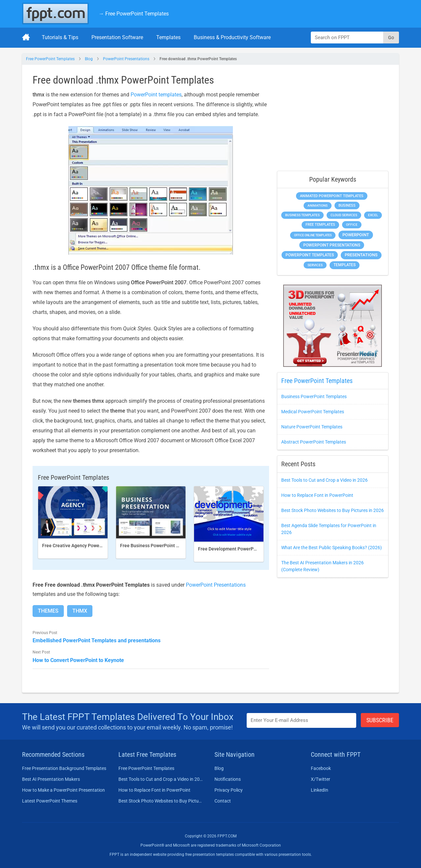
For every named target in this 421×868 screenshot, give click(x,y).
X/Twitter (321, 779)
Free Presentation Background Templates (64, 768)
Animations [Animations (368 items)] (318, 205)
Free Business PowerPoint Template (158, 546)
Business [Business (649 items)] (347, 205)
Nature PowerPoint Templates (312, 427)
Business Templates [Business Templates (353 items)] (302, 215)
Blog (89, 59)
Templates (168, 37)
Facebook (321, 768)
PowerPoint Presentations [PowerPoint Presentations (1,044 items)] (332, 245)
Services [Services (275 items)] (315, 265)
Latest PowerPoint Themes (50, 801)
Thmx (80, 611)
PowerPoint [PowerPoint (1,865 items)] (356, 235)
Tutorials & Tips (60, 37)
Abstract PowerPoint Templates (314, 442)
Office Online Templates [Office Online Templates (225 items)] (313, 235)
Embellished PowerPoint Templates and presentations (97, 640)
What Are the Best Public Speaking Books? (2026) (332, 548)
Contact (223, 801)
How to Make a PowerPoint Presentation (63, 790)
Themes (48, 611)
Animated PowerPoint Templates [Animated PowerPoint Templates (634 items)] (332, 196)
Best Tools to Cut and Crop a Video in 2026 (324, 480)
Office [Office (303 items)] (352, 225)
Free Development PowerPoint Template (240, 549)
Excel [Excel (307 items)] (373, 215)
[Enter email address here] (302, 720)
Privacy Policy (229, 790)
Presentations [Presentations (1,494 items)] (361, 255)
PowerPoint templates (156, 95)
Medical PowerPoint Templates (313, 412)
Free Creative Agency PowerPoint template (87, 546)
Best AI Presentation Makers (51, 779)
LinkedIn (320, 790)
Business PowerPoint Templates (314, 396)
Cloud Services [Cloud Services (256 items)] (344, 215)
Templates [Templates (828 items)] (345, 265)
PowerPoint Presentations (126, 59)
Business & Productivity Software (232, 37)
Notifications (228, 779)
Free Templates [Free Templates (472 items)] (320, 225)
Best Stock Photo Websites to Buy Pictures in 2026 (333, 510)
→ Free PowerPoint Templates (134, 14)
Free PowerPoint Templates (50, 59)
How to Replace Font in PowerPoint (317, 495)
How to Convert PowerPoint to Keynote (78, 660)
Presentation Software (117, 37)
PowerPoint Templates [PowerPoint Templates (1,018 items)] (310, 255)
